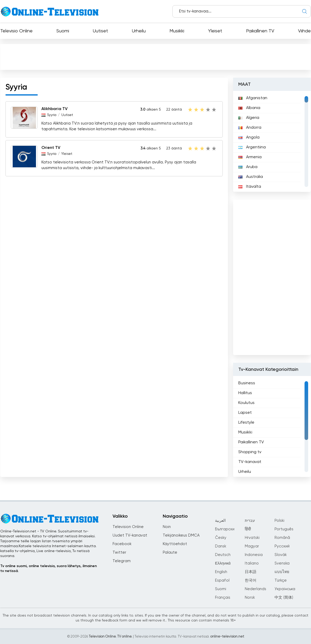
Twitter (119, 552)
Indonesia (254, 555)
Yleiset (215, 31)
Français (223, 598)
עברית (250, 521)
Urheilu (139, 31)
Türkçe (281, 580)
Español (222, 580)
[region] (272, 141)
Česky (221, 538)
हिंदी (248, 529)
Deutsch (223, 555)
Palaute (170, 552)
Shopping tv (250, 452)
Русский (282, 546)
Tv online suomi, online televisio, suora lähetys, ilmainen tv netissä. (49, 569)
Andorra (250, 128)
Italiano (252, 563)
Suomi (63, 31)
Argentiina (252, 147)
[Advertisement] (155, 57)
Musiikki (177, 31)
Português (284, 529)
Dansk (221, 546)
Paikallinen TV (260, 31)
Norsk (250, 598)
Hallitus (245, 393)
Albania (249, 108)
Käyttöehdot (175, 544)
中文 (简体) (284, 598)
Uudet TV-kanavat (130, 535)
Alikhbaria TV (54, 109)
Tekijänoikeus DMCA (181, 535)
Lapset (245, 413)
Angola (249, 138)
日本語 (251, 572)
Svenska (282, 563)
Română (282, 538)
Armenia (250, 157)
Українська (285, 589)
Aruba (248, 167)
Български (225, 529)
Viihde (304, 31)
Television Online (128, 527)
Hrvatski (252, 538)
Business (247, 383)
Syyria (52, 115)
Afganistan (253, 98)
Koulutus (246, 403)
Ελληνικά (223, 563)
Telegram (122, 561)
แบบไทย (282, 572)
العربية (220, 521)
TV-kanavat (250, 462)
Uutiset (101, 31)
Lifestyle (246, 423)
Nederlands (256, 589)
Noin (167, 527)
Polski (279, 521)
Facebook (122, 544)
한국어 (251, 580)
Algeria (249, 118)
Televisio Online (16, 31)
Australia (251, 177)
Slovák (281, 555)
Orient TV (51, 148)
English (221, 572)
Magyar (252, 546)
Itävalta (250, 187)
